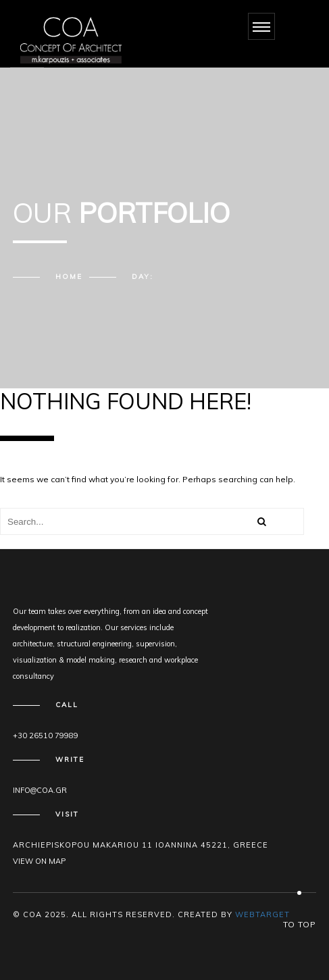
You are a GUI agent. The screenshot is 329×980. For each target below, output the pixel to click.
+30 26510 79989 (46, 736)
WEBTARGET (262, 914)
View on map (39, 861)
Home (69, 277)
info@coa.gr (40, 790)
